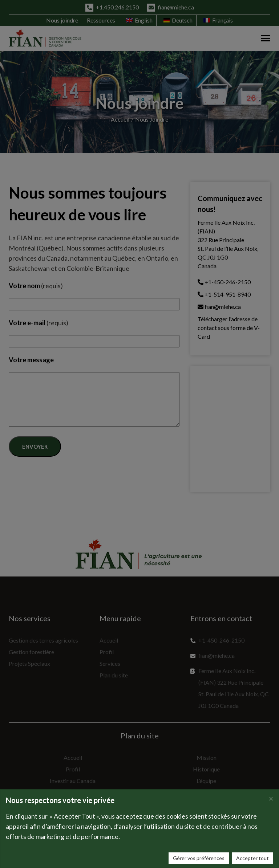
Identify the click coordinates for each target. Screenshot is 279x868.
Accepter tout (252, 858)
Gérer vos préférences (199, 858)
